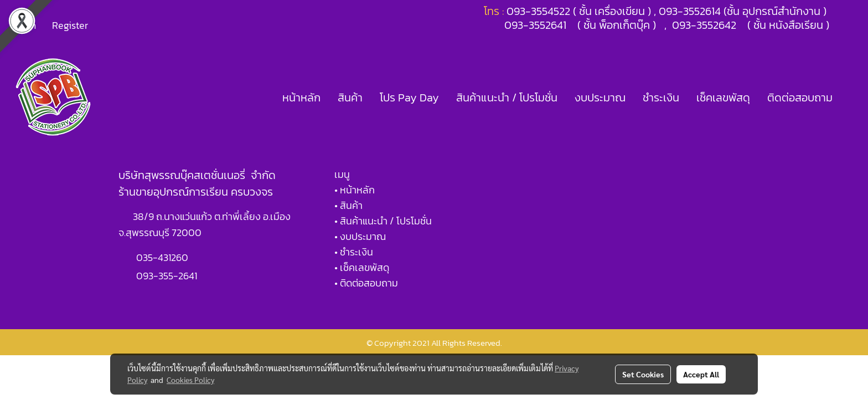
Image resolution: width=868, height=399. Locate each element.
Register (70, 25)
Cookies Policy (190, 380)
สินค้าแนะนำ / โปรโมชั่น (507, 98)
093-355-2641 (167, 276)
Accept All (701, 374)
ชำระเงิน (661, 98)
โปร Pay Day (409, 98)
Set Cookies (643, 374)
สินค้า (350, 98)
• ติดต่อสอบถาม (366, 283)
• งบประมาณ (360, 236)
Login (24, 25)
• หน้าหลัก (355, 190)
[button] (851, 98)
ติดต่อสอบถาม (800, 98)
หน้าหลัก (301, 98)
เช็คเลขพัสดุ (723, 98)
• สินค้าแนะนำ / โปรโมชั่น (383, 221)
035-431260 (163, 257)
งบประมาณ (600, 98)
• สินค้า (348, 205)
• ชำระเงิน (354, 252)
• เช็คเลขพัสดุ (362, 267)
